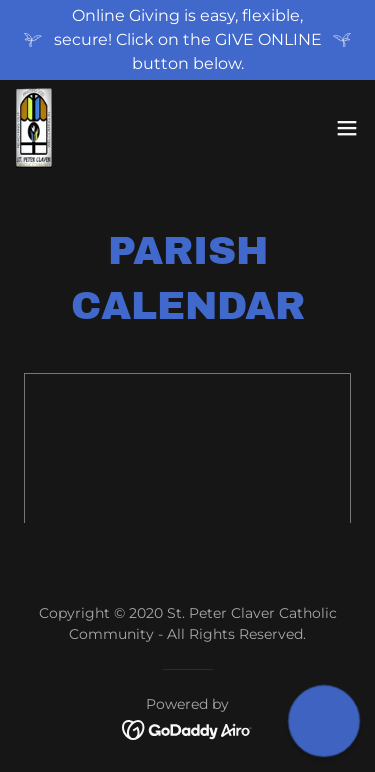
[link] (34, 128)
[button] (347, 128)
